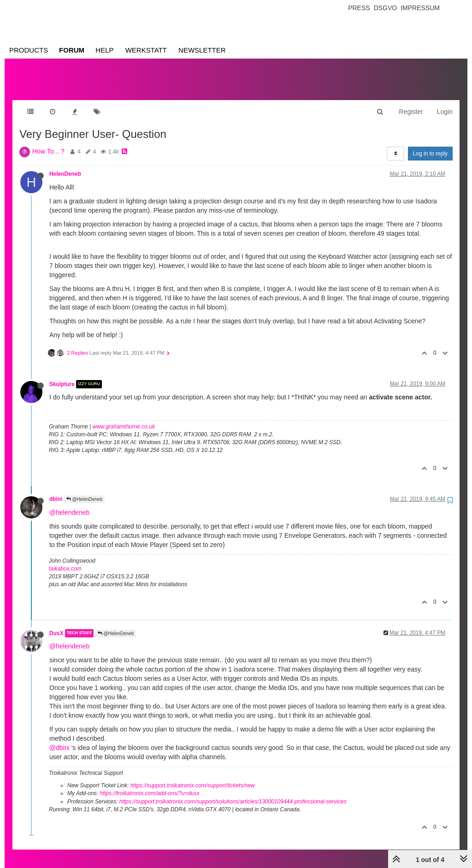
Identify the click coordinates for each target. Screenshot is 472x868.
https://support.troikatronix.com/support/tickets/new (193, 776)
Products (29, 50)
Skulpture (62, 375)
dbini (56, 490)
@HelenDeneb (85, 490)
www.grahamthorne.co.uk (124, 417)
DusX (56, 624)
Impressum (420, 8)
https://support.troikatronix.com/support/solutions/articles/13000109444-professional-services (233, 792)
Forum (72, 50)
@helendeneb (69, 503)
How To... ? (48, 142)
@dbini (59, 738)
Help (104, 50)
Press (359, 8)
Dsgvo (386, 8)
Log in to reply (430, 144)
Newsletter (202, 50)
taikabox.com (65, 559)
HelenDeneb (65, 165)
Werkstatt (146, 50)
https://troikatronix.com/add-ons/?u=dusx (149, 784)
